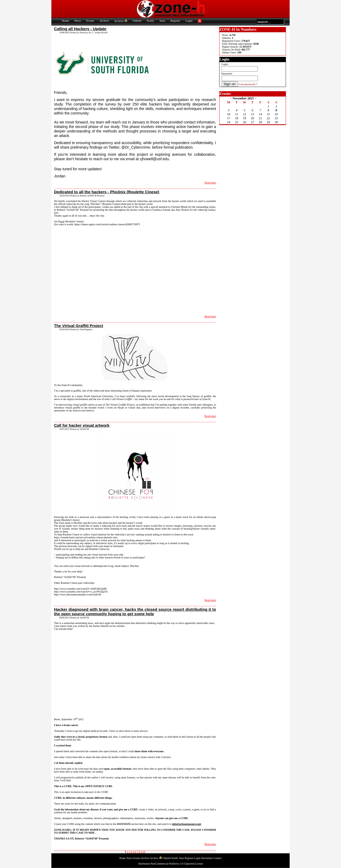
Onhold (137, 21)
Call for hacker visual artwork (82, 425)
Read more (210, 183)
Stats (162, 21)
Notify (151, 21)
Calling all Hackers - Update (80, 29)
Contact (217, 858)
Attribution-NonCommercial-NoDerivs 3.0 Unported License (170, 864)
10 (144, 852)
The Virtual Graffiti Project (79, 326)
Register (175, 21)
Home (66, 21)
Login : (225, 64)
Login (189, 21)
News (78, 21)
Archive (104, 21)
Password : (227, 74)
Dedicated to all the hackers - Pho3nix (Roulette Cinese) (107, 192)
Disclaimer (207, 858)
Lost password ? (248, 84)
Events (90, 21)
